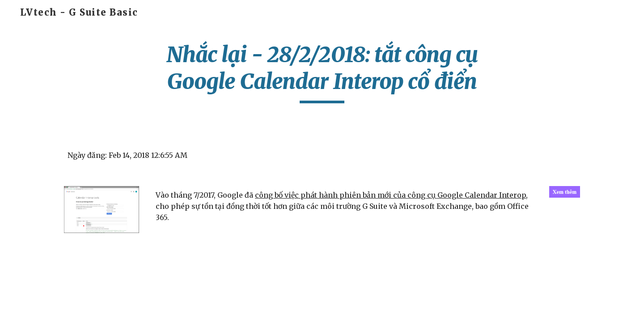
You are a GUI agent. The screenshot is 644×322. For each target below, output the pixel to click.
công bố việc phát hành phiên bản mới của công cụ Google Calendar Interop (390, 195)
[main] (322, 72)
